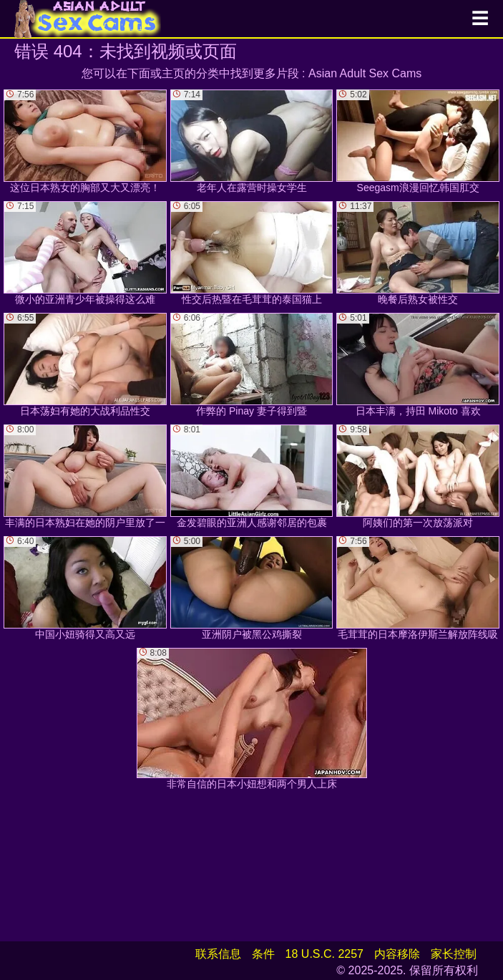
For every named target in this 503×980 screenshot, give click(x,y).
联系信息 (218, 954)
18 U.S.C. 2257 (324, 954)
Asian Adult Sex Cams (365, 73)
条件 (263, 954)
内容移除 (397, 954)
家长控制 (454, 954)
